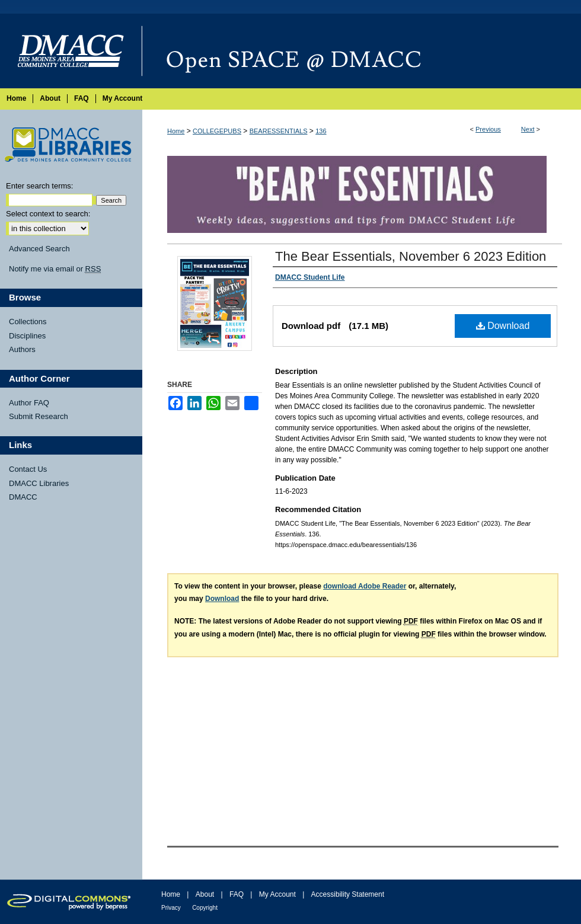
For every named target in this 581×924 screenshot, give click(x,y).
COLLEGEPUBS (217, 131)
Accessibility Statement (348, 894)
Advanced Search (39, 249)
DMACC (23, 497)
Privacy (171, 908)
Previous (488, 129)
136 (321, 131)
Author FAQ (29, 403)
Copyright (205, 908)
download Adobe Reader (365, 586)
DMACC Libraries (39, 483)
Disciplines (27, 336)
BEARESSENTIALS (279, 131)
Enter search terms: (39, 186)
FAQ (237, 894)
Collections (28, 322)
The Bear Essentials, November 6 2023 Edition (411, 256)
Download (503, 326)
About (205, 894)
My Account (277, 894)
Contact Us (28, 469)
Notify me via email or (55, 269)
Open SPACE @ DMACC (362, 51)
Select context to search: (48, 214)
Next (528, 129)
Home (176, 131)
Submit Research (39, 416)
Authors (22, 349)
